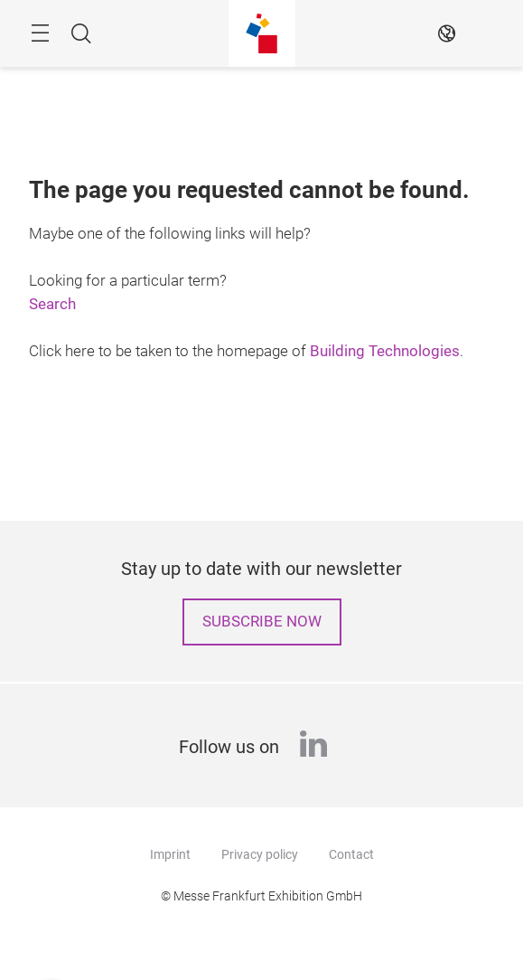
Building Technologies (385, 351)
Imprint (170, 854)
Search (52, 304)
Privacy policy (260, 854)
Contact (351, 854)
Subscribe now (262, 622)
